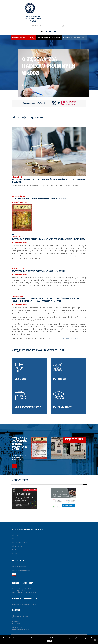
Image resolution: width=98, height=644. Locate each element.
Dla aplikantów (17, 546)
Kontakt (15, 553)
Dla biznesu (16, 539)
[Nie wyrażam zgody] (95, 640)
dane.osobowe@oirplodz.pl (27, 604)
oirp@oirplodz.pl (48, 256)
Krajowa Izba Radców (19, 567)
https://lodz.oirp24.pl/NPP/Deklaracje (66, 338)
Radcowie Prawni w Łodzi (22, 38)
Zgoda (50, 641)
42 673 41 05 (51, 32)
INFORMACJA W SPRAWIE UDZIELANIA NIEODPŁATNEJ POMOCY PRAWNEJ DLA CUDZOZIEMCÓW (49, 239)
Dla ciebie (16, 535)
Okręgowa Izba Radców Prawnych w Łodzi (33, 19)
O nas (14, 550)
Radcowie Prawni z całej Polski (49, 38)
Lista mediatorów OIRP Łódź (74, 38)
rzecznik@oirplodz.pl (20, 591)
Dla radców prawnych (19, 542)
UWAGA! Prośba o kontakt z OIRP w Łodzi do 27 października (39, 271)
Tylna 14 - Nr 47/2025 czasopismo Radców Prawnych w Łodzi (39, 199)
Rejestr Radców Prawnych (21, 570)
